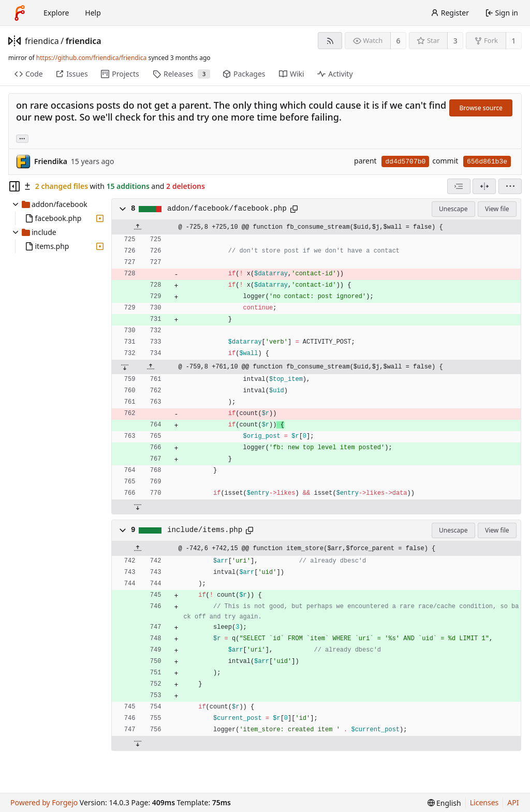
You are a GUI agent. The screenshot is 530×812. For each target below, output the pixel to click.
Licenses (484, 802)
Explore (56, 13)
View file (497, 209)
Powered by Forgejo (44, 802)
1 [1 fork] (513, 41)
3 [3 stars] (455, 41)
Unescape (453, 209)
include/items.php (205, 530)
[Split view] (484, 186)
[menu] (510, 186)
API (513, 802)
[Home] (20, 13)
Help (93, 13)
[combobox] (459, 186)
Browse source (481, 108)
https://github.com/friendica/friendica (91, 58)
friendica (42, 41)
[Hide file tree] (14, 186)
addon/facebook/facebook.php (227, 209)
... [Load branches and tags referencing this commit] (22, 138)
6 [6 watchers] (399, 41)
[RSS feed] (330, 41)
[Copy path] (294, 209)
